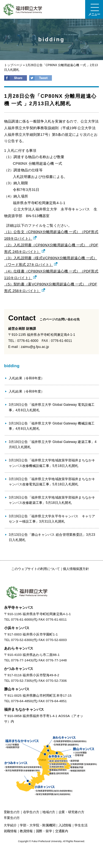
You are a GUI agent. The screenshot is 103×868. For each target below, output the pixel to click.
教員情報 (26, 831)
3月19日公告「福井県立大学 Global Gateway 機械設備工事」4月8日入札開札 (52, 426)
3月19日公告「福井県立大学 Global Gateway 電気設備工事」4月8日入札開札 (52, 407)
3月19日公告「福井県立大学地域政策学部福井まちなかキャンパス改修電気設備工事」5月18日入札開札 (52, 482)
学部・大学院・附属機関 (37, 825)
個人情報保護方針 (76, 569)
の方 (12, 812)
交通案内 (62, 831)
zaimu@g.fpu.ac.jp (35, 347)
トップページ (13, 65)
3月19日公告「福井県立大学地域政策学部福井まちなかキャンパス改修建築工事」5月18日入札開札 (52, 500)
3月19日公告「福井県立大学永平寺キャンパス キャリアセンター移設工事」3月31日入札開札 (52, 519)
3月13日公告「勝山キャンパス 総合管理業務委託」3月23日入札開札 (52, 537)
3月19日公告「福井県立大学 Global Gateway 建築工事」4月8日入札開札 (53, 444)
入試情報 (65, 825)
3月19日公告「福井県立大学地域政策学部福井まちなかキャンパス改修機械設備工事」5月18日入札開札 (52, 463)
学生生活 (81, 825)
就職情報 (10, 831)
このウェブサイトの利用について (35, 569)
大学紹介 (10, 825)
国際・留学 (44, 831)
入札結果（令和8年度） (27, 378)
